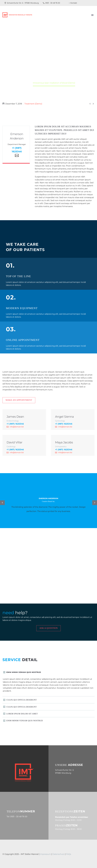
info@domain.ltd (17, 427)
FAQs (68, 854)
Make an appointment (21, 400)
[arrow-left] (2, 503)
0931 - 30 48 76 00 (53, 3)
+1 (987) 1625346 (15, 424)
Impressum (45, 854)
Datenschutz (59, 854)
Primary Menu (92, 15)
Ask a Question (50, 628)
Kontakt (74, 3)
